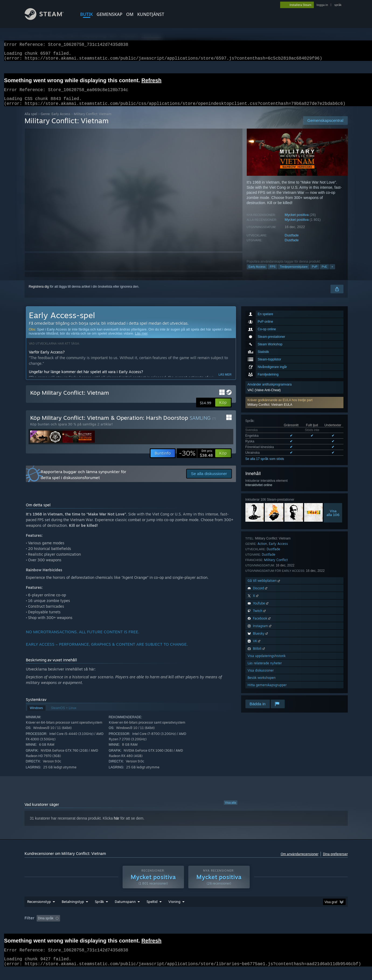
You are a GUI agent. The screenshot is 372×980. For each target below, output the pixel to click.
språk (338, 5)
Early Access (257, 273)
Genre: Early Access (55, 120)
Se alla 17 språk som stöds (265, 465)
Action (262, 550)
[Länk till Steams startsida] (48, 18)
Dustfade (292, 242)
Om (130, 14)
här (117, 825)
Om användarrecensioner (300, 860)
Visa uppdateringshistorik (267, 662)
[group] (186, 925)
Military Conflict (276, 566)
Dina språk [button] (46, 925)
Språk (99, 908)
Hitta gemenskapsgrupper (267, 691)
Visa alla (230, 809)
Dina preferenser (335, 860)
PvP (315, 273)
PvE (324, 273)
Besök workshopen (262, 684)
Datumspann (125, 908)
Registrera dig (39, 293)
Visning (174, 908)
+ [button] (332, 273)
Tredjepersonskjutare (294, 273)
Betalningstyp (73, 908)
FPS (272, 273)
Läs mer (141, 340)
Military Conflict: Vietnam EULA (270, 411)
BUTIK (87, 14)
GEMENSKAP (110, 14)
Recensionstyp (39, 908)
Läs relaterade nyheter (265, 670)
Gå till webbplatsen (264, 587)
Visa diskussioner (261, 677)
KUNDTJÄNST (151, 14)
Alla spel (31, 120)
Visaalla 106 (333, 519)
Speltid (152, 908)
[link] (196, 460)
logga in (322, 5)
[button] (294, 409)
